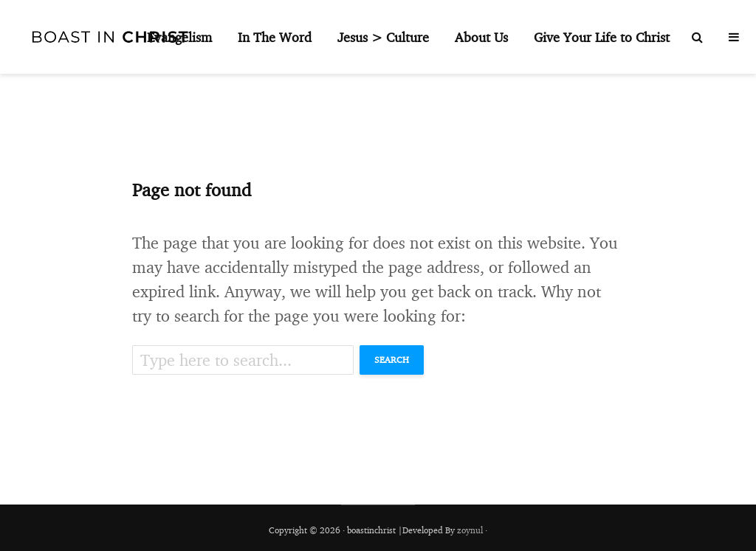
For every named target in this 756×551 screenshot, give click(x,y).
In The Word (275, 37)
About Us (481, 37)
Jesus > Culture (383, 37)
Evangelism (179, 37)
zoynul (470, 530)
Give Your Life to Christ (602, 37)
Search (392, 360)
